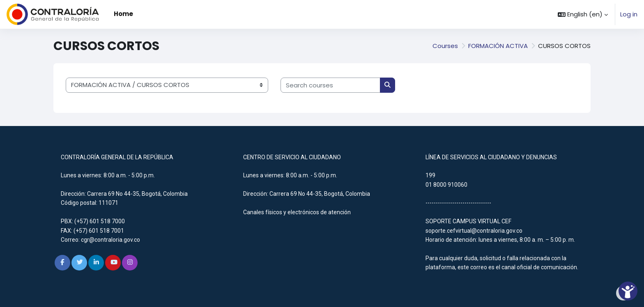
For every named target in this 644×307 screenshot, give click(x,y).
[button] (583, 14)
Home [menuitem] (123, 14)
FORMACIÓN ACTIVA (498, 46)
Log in (629, 14)
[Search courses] (330, 85)
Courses (445, 46)
